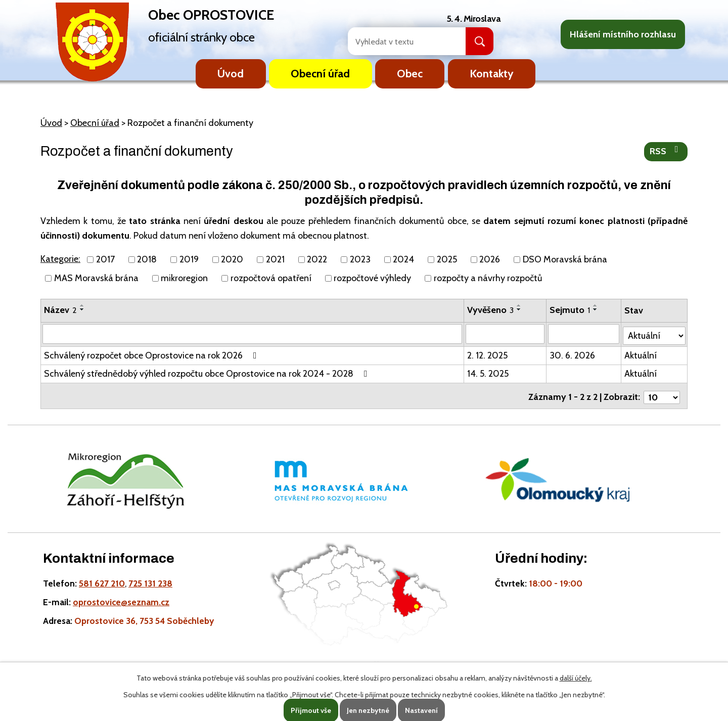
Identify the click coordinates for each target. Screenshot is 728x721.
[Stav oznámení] (655, 333)
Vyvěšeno (491, 310)
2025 (447, 259)
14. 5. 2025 (488, 372)
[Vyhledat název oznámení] (253, 334)
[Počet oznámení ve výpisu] (662, 393)
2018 (147, 259)
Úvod (231, 73)
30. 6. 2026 (573, 354)
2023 (360, 259)
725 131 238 (150, 579)
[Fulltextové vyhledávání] (396, 41)
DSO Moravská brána (565, 259)
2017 (105, 259)
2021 (275, 259)
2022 (317, 259)
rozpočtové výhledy (372, 278)
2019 (189, 259)
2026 (490, 259)
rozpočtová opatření (271, 278)
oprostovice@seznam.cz (121, 597)
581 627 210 (102, 579)
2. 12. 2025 (488, 354)
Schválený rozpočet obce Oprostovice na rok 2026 (152, 354)
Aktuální (642, 354)
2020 (232, 259)
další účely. (576, 678)
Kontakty (492, 73)
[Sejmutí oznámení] (584, 334)
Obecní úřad (320, 73)
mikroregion (184, 278)
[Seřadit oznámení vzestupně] (82, 305)
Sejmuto (570, 310)
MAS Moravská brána (96, 278)
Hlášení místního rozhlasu (623, 34)
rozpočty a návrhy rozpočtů (488, 278)
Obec (410, 73)
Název (60, 310)
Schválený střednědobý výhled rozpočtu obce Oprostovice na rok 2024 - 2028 (208, 372)
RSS (666, 151)
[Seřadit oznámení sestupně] (82, 309)
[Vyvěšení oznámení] (506, 334)
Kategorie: (60, 259)
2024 (403, 259)
